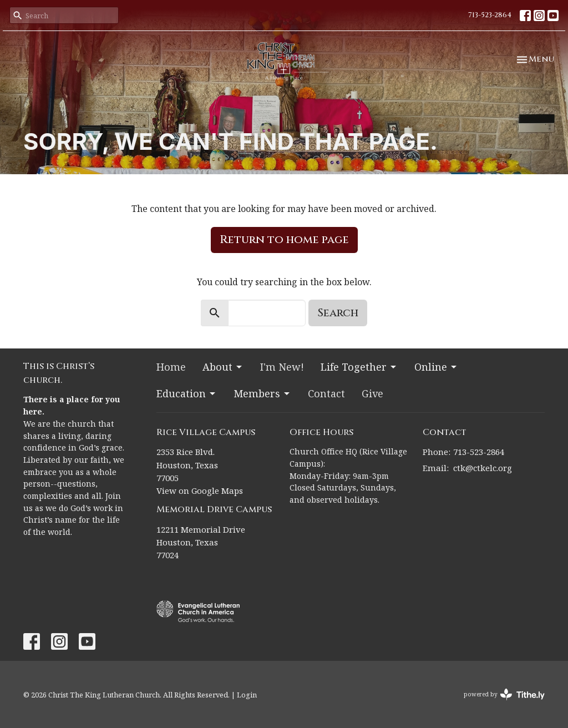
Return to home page (284, 239)
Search (338, 313)
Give (372, 393)
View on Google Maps (200, 491)
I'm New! (282, 367)
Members (262, 393)
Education (187, 393)
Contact (326, 393)
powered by (504, 694)
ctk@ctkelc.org (483, 468)
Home (171, 367)
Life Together (359, 367)
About (223, 367)
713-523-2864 (490, 15)
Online (436, 367)
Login (247, 695)
